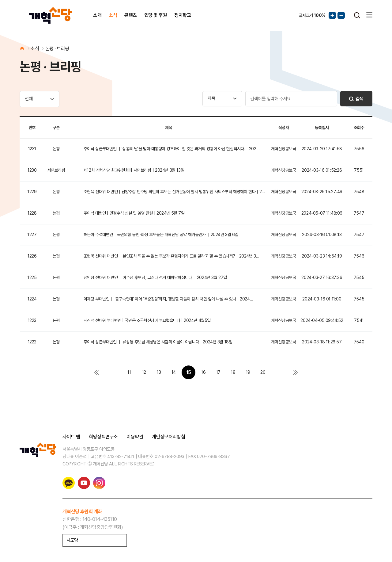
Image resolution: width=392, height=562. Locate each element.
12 (144, 372)
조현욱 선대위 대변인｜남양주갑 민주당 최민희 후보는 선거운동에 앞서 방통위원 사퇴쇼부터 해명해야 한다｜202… (175, 192)
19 (248, 372)
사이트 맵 (71, 437)
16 (203, 372)
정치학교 (183, 15)
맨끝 (296, 372)
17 (218, 372)
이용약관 (135, 437)
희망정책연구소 (103, 437)
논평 (56, 149)
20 (263, 372)
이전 (114, 372)
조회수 (359, 128)
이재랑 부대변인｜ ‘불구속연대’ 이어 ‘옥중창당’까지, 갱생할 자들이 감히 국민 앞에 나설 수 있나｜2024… (168, 299)
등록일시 (322, 128)
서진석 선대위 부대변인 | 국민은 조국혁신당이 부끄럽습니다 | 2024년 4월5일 (147, 320)
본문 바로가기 (0, 0)
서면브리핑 (56, 170)
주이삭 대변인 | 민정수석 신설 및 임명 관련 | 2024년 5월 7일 (134, 213)
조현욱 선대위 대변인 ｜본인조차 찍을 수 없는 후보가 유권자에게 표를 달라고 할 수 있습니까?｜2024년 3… (171, 256)
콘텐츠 (131, 15)
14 (174, 372)
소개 (97, 15)
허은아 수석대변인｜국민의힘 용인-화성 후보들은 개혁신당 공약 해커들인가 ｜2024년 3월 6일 (161, 235)
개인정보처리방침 (168, 437)
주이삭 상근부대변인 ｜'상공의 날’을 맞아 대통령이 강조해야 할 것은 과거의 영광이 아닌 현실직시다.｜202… (171, 149)
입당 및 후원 (156, 15)
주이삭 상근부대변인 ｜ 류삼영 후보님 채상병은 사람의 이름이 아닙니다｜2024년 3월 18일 (158, 342)
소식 (113, 15)
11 (129, 372)
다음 (278, 372)
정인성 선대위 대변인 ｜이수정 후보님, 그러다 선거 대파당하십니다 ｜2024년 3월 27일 (155, 277)
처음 (96, 372)
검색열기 (357, 15)
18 (233, 372)
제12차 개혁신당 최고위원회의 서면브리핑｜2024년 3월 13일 (134, 170)
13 (159, 372)
